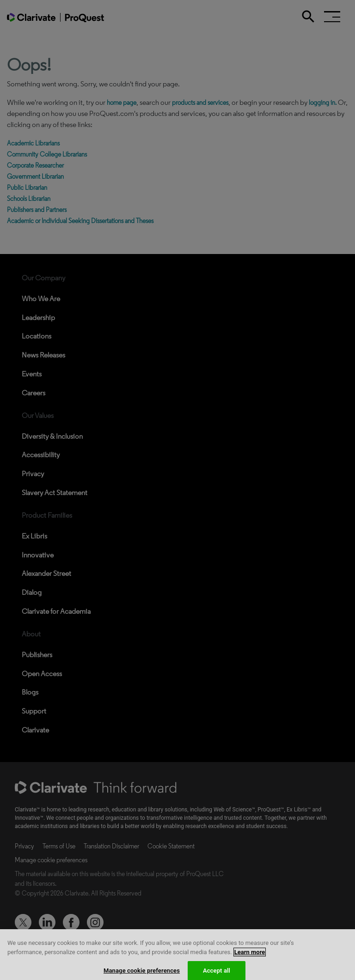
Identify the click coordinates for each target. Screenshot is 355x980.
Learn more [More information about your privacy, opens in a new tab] (250, 956)
